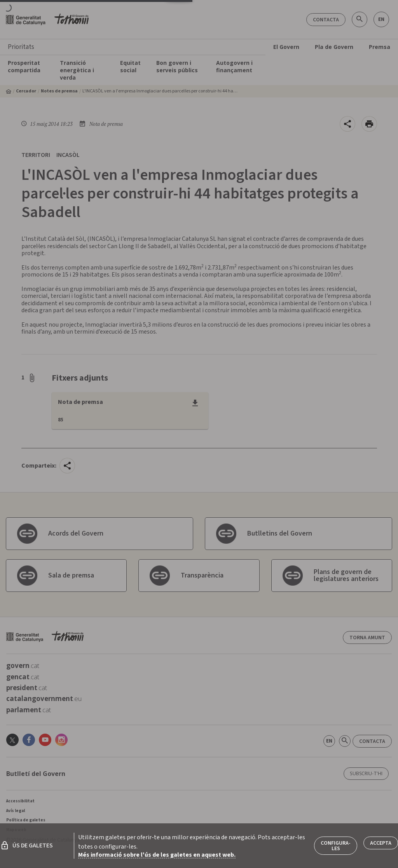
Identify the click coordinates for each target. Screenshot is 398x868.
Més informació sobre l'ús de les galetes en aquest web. (157, 855)
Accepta (381, 843)
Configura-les (336, 846)
